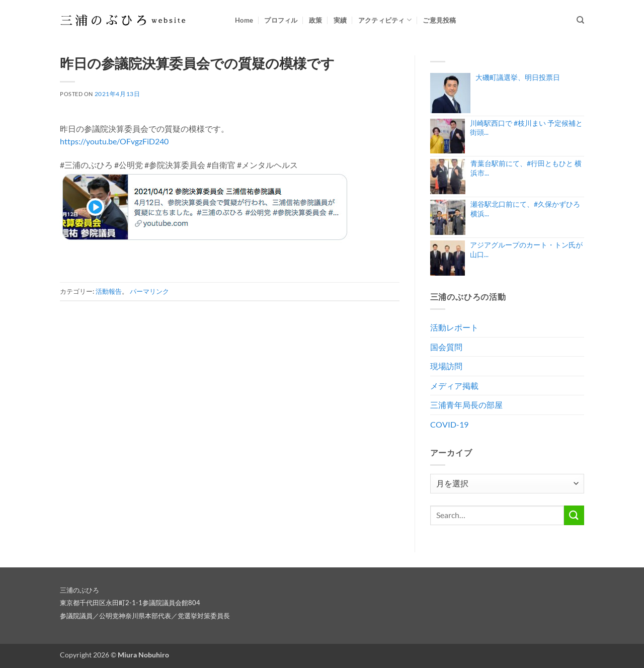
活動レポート (454, 327)
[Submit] (574, 515)
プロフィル (281, 20)
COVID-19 (449, 424)
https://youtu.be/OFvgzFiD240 (114, 141)
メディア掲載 (454, 386)
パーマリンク (149, 291)
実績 (340, 20)
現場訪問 (446, 366)
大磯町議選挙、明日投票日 (518, 77)
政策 (316, 20)
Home (244, 20)
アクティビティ (385, 20)
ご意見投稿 (439, 20)
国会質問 (446, 347)
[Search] (580, 20)
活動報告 (109, 291)
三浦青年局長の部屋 (466, 405)
